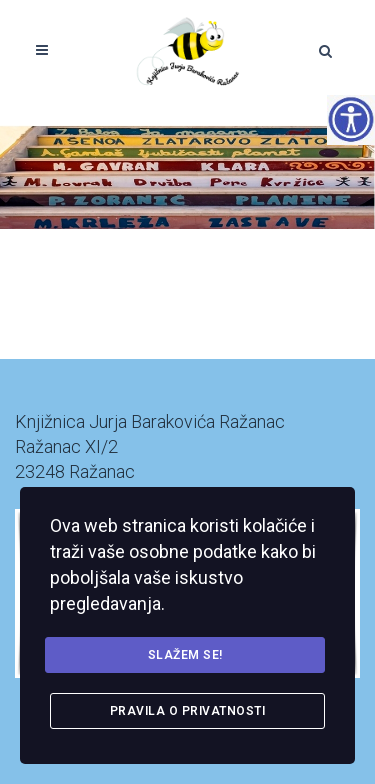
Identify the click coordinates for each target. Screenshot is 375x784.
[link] (187, 50)
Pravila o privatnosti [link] (188, 711)
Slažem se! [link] (185, 655)
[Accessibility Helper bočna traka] (351, 119)
